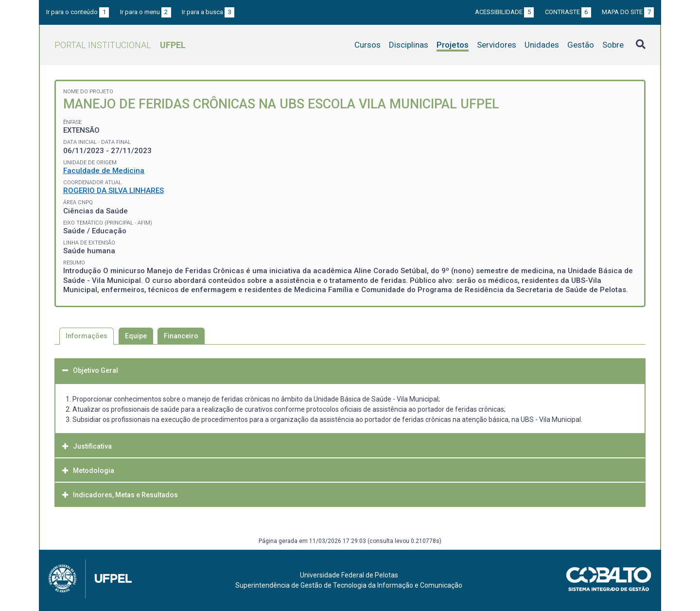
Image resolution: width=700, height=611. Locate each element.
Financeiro (181, 336)
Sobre (613, 45)
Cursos (367, 45)
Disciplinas (409, 45)
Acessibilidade (504, 12)
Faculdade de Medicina (104, 171)
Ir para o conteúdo (78, 12)
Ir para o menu (146, 12)
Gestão (581, 45)
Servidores (497, 45)
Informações (87, 336)
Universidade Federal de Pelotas (349, 575)
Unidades (542, 45)
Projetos (453, 45)
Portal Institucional (120, 45)
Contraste (568, 12)
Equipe (136, 336)
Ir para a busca (208, 12)
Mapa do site (628, 12)
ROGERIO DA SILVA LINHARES (114, 191)
